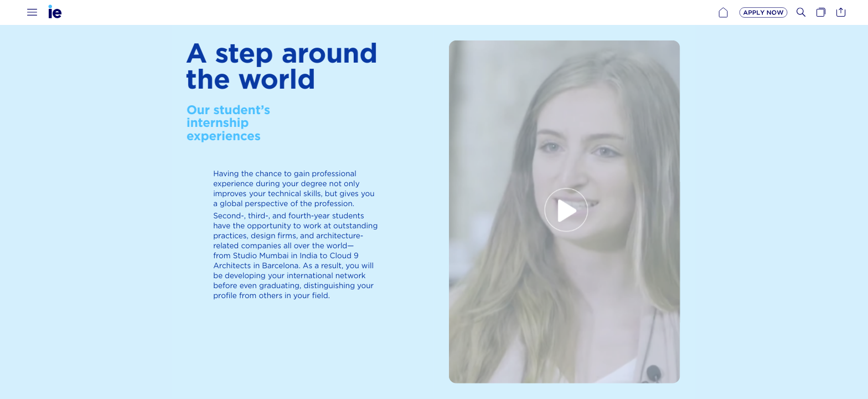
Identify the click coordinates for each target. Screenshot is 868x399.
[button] (32, 12)
